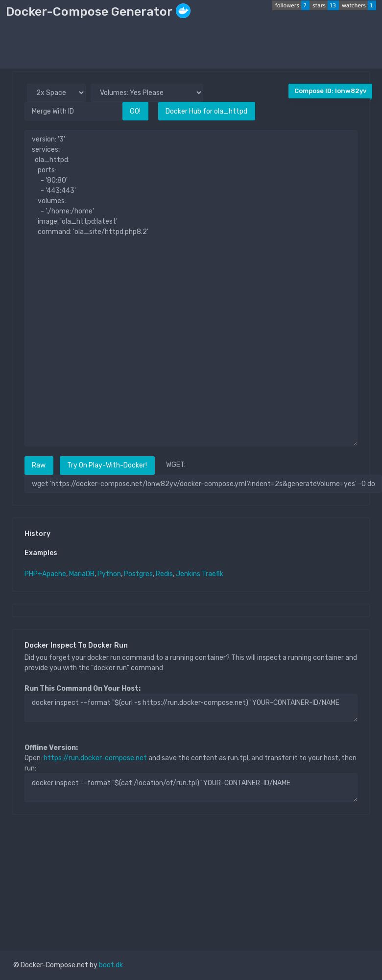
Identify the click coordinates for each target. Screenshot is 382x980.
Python (109, 574)
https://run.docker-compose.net (95, 758)
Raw (39, 465)
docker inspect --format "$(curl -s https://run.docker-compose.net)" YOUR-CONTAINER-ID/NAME (191, 708)
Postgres (138, 574)
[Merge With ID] (73, 111)
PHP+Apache (45, 574)
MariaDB (82, 574)
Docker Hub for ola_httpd (206, 111)
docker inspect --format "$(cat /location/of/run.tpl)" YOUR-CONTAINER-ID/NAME (191, 788)
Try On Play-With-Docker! (107, 465)
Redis (164, 574)
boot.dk (111, 965)
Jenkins (188, 574)
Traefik (213, 574)
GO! (135, 111)
